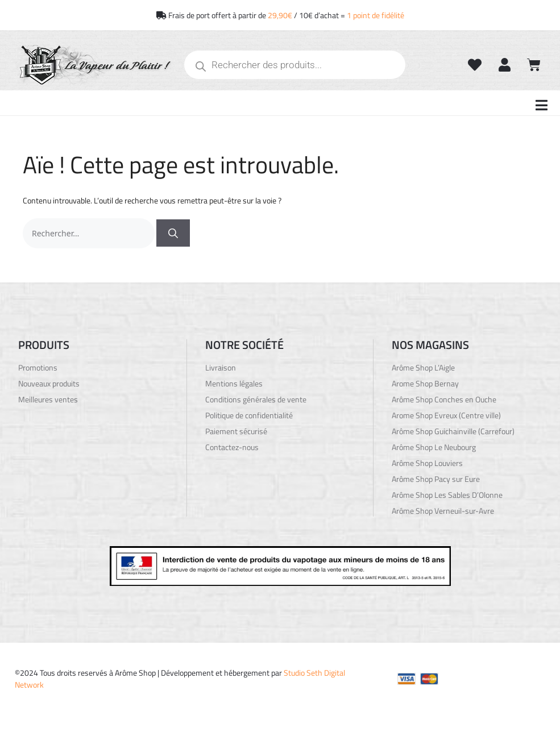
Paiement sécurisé (236, 431)
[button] (542, 105)
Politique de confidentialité (249, 415)
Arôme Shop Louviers (427, 463)
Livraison (221, 368)
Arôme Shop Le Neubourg (434, 447)
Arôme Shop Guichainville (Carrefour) (453, 431)
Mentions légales (234, 384)
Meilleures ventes (48, 400)
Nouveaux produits (49, 384)
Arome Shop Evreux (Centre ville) (446, 415)
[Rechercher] (173, 233)
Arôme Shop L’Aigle (423, 368)
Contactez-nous (232, 447)
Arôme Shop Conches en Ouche (444, 400)
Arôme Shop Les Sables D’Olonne (447, 495)
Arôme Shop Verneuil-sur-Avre (443, 511)
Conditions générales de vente (256, 400)
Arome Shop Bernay (425, 384)
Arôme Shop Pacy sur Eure (436, 479)
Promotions (38, 368)
